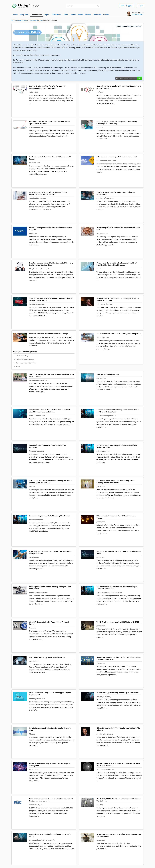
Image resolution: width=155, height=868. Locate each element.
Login (141, 6)
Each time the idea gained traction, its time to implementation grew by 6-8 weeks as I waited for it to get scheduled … (119, 846)
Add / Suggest (127, 6)
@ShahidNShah (137, 14)
